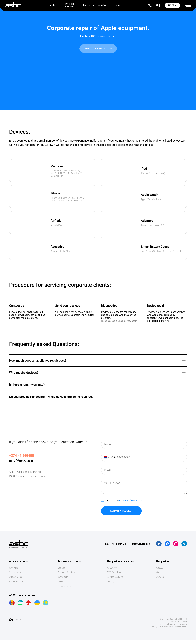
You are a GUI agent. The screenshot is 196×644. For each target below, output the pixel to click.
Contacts (160, 577)
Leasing (111, 581)
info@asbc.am (21, 460)
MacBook (57, 166)
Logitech (88, 5)
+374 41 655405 (115, 544)
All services (112, 568)
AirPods (56, 221)
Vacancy (160, 572)
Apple (52, 5)
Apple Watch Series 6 (151, 199)
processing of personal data (131, 500)
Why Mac (14, 568)
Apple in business (17, 581)
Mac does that (16, 572)
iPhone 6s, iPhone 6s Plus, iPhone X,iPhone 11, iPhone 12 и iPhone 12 (67, 199)
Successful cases (66, 586)
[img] (30, 171)
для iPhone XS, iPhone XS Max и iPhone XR (161, 251)
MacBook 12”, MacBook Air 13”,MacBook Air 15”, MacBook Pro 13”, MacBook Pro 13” (67, 173)
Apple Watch (150, 195)
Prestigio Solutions (67, 572)
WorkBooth (104, 5)
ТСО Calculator (114, 572)
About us (160, 568)
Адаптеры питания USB (152, 225)
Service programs (115, 577)
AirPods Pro (56, 225)
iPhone (55, 193)
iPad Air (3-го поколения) (153, 173)
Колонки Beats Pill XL (61, 251)
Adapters (147, 221)
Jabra (117, 5)
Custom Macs (15, 577)
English (18, 620)
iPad (144, 169)
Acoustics (57, 247)
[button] (188, 4)
